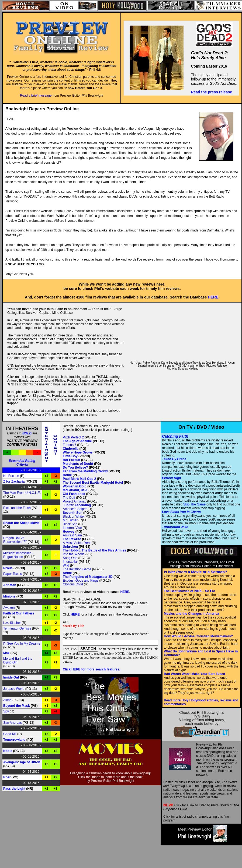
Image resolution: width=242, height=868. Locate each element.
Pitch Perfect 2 (73, 437)
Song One (70, 558)
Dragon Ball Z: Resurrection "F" (15, 540)
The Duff (69, 498)
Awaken (9, 608)
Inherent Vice (72, 528)
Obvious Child (73, 584)
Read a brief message (36, 96)
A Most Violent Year (77, 543)
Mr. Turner (70, 520)
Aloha (7, 700)
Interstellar (70, 562)
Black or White (73, 516)
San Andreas (13, 723)
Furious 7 (70, 445)
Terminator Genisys (17, 628)
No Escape (11, 476)
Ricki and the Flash (17, 508)
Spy (6, 711)
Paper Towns (13, 574)
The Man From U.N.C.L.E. (22, 493)
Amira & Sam (72, 535)
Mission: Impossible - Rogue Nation (18, 555)
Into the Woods (74, 554)
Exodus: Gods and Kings (81, 581)
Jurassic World (14, 689)
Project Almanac (75, 501)
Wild (66, 565)
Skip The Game (194, 504)
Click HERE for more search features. (91, 669)
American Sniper (75, 509)
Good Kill (10, 734)
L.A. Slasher (12, 623)
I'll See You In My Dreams (22, 644)
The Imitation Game (77, 569)
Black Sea (70, 524)
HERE (213, 297)
